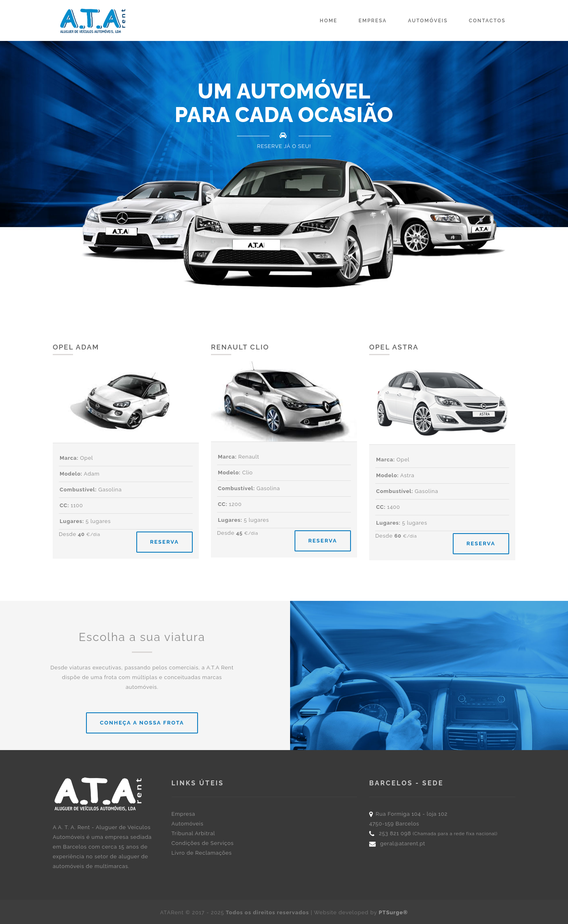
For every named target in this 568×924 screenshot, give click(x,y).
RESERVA (165, 542)
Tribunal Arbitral (194, 833)
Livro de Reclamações (202, 853)
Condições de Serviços (203, 843)
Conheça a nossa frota (142, 723)
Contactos (487, 21)
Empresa (373, 21)
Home (329, 21)
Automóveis (428, 21)
